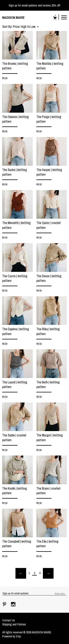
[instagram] (13, 605)
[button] (26, 27)
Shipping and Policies (14, 624)
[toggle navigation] (64, 17)
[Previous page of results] (21, 573)
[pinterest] (5, 605)
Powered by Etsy (12, 636)
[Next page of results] (48, 573)
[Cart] (55, 18)
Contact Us (9, 620)
